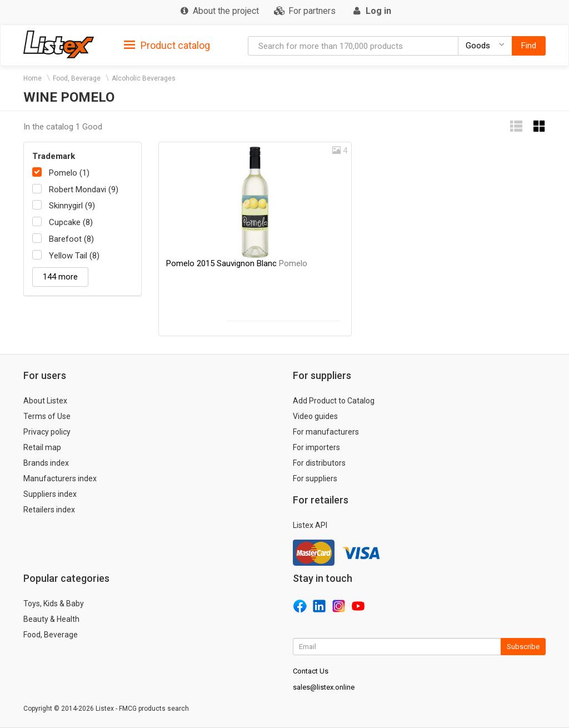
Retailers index (49, 510)
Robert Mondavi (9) (84, 190)
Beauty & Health (51, 619)
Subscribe (523, 647)
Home (33, 78)
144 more (60, 277)
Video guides (315, 416)
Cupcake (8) (71, 222)
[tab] (167, 45)
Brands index (46, 463)
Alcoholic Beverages (144, 78)
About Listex (45, 401)
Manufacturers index (60, 478)
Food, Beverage (77, 78)
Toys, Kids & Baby (54, 604)
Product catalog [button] (167, 46)
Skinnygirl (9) (72, 206)
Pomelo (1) (69, 173)
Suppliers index (50, 494)
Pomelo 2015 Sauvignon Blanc (237, 263)
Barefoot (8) (71, 239)
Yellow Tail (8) (74, 256)
